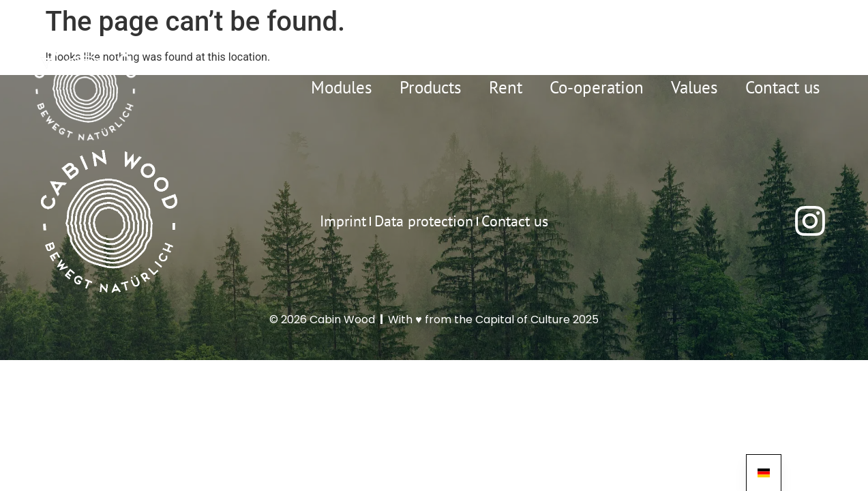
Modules (342, 87)
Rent (506, 87)
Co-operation (597, 87)
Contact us (783, 87)
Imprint (343, 221)
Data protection (424, 221)
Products (431, 87)
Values (694, 87)
